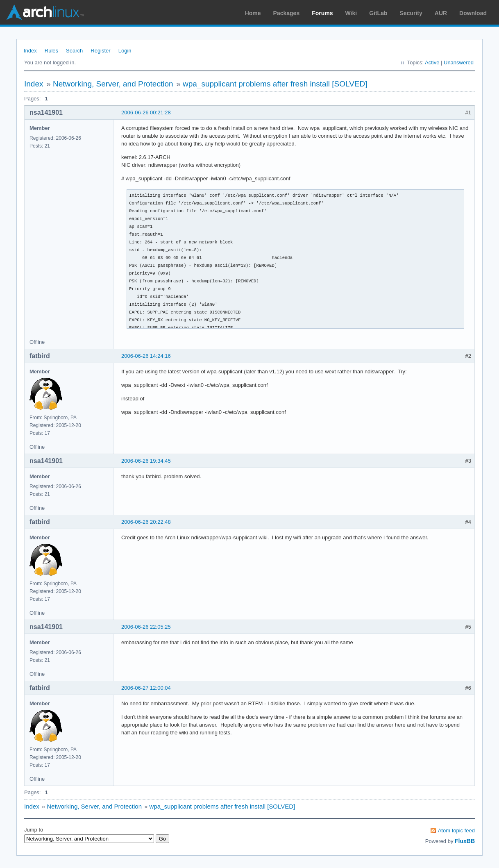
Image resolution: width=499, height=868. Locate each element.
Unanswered (459, 62)
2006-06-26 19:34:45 (146, 461)
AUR (441, 13)
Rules (51, 51)
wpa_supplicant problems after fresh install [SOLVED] (275, 84)
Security (411, 13)
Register (100, 51)
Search (74, 51)
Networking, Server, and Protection (113, 84)
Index (30, 51)
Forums (322, 13)
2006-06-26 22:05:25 (146, 627)
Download (473, 13)
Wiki (351, 13)
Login (125, 51)
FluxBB (465, 841)
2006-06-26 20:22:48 (146, 522)
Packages (287, 13)
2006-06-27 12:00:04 (146, 688)
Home (253, 13)
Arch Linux (45, 12)
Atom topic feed (456, 831)
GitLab (378, 13)
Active (432, 62)
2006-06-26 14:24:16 (146, 356)
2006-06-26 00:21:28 (146, 112)
